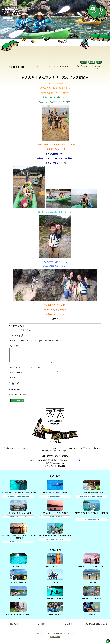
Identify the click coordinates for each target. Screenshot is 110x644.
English (92, 62)
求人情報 (69, 627)
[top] (108, 641)
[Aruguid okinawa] (10, 15)
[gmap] (80, 463)
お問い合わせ (14, 627)
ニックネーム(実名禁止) (16, 376)
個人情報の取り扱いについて (96, 627)
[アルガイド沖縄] (55, 421)
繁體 (99, 62)
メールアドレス (14, 381)
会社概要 (41, 627)
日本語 (84, 62)
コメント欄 (14, 346)
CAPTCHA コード (15, 392)
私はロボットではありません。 (20, 397)
